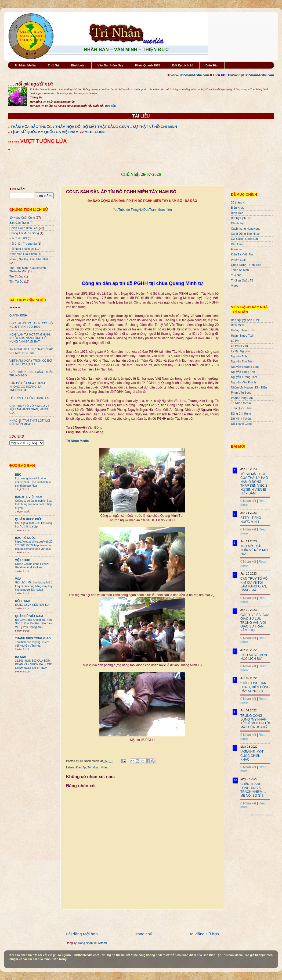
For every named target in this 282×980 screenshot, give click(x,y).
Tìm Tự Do (16, 281)
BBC (18, 475)
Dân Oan (237, 244)
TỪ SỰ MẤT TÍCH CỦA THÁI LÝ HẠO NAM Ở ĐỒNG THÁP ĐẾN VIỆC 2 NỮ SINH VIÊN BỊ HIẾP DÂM (254, 484)
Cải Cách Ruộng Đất (244, 239)
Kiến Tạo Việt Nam (243, 254)
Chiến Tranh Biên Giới (24, 228)
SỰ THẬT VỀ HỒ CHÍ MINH (155, 127)
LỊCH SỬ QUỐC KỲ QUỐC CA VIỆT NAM (45, 132)
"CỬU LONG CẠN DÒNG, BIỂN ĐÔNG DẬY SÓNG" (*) (255, 687)
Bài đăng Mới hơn (82, 934)
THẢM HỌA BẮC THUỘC (31, 127)
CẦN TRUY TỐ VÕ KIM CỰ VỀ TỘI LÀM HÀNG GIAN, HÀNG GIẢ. (29, 409)
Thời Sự (53, 65)
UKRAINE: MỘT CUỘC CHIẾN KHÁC (252, 756)
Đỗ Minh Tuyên (241, 419)
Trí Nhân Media (25, 65)
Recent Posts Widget (261, 815)
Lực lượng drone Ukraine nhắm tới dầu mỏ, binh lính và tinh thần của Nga (33, 482)
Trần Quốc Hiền (241, 408)
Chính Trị (237, 223)
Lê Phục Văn (239, 346)
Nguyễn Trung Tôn (243, 372)
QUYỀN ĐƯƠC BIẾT (28, 519)
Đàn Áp (81, 767)
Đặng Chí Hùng (241, 414)
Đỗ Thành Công (241, 424)
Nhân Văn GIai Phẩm (23, 254)
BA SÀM (21, 657)
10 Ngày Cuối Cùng (22, 218)
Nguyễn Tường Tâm (244, 377)
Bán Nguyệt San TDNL (246, 320)
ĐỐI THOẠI (22, 601)
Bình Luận (78, 65)
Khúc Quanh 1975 (148, 65)
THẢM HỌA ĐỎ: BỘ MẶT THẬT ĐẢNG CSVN (92, 127)
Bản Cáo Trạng (19, 223)
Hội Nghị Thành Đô (22, 249)
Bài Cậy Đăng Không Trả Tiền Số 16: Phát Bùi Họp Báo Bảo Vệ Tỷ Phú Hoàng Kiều (33, 623)
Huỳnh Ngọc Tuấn (243, 336)
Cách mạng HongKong (246, 229)
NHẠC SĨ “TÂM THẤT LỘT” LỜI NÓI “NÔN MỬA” (30, 422)
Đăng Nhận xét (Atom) (93, 943)
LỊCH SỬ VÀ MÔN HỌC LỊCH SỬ (254, 657)
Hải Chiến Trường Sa (23, 244)
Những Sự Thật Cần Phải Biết (29, 259)
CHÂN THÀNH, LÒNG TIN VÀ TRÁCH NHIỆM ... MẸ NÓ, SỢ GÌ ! (253, 790)
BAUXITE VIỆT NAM (29, 497)
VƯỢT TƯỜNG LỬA (43, 141)
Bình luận (237, 213)
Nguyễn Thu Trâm (243, 361)
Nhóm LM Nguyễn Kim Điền (249, 387)
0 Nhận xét (248, 501)
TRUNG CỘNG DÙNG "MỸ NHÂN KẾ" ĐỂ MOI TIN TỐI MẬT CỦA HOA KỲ (255, 721)
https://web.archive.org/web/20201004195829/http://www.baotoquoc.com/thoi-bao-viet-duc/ (34, 545)
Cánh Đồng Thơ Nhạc (245, 234)
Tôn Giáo (93, 767)
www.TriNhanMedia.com (190, 75)
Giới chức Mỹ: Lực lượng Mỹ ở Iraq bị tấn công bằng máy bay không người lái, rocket (34, 586)
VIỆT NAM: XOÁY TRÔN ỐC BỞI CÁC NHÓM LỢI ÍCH (31, 362)
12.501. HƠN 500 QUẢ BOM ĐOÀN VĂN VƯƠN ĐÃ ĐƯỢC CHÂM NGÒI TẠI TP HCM (33, 664)
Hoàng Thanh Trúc (243, 330)
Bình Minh (238, 325)
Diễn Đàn (212, 65)
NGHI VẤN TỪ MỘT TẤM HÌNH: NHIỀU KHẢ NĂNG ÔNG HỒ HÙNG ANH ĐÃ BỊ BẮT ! (30, 338)
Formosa (237, 249)
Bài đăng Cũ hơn (204, 934)
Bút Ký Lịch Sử (183, 65)
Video (105, 767)
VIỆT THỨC (23, 560)
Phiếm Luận (239, 260)
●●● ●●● (14, 142)
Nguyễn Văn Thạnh (243, 382)
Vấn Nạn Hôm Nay (110, 65)
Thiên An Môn (240, 270)
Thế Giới (237, 275)
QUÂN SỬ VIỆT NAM (29, 616)
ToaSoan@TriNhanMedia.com (251, 75)
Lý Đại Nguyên (241, 351)
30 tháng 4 (238, 202)
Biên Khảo (238, 208)
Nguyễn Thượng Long (245, 367)
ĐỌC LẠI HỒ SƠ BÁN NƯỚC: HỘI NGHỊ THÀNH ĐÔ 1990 (31, 325)
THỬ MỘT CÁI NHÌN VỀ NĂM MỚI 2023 (254, 550)
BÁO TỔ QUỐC (25, 538)
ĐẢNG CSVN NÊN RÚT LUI (32, 605)
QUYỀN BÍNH (18, 315)
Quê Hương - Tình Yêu (246, 265)
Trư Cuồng (17, 276)
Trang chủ (143, 934)
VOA (18, 579)
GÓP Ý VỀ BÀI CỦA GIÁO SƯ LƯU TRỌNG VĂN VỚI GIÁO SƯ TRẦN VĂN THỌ (255, 623)
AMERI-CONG (94, 132)
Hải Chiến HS (18, 238)
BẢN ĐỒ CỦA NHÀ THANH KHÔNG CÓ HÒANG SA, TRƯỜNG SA (27, 387)
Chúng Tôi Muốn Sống (24, 233)
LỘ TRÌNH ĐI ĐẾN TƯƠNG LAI (29, 398)
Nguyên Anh (239, 356)
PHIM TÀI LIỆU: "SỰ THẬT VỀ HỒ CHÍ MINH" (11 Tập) (31, 351)
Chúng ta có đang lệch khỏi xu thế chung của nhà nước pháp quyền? (34, 504)
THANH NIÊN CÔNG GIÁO (33, 638)
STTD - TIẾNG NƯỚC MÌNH (251, 520)
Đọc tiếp (110, 106)
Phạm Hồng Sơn (242, 398)
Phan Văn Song (241, 393)
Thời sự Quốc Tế (242, 280)
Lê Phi (235, 341)
